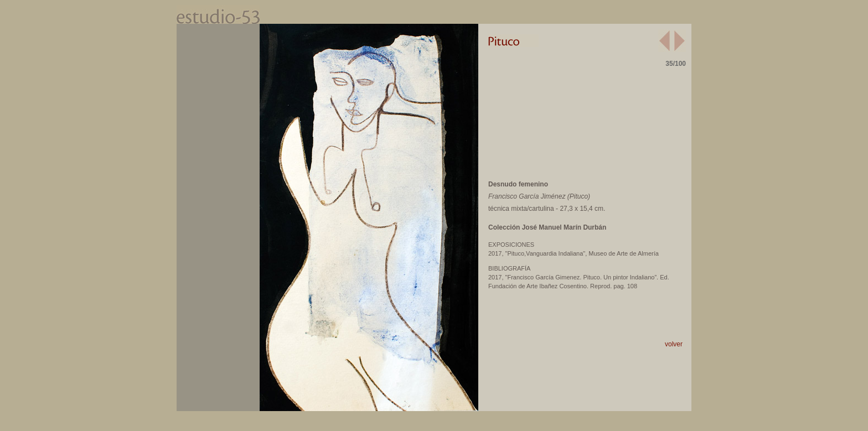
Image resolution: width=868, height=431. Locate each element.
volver (674, 344)
